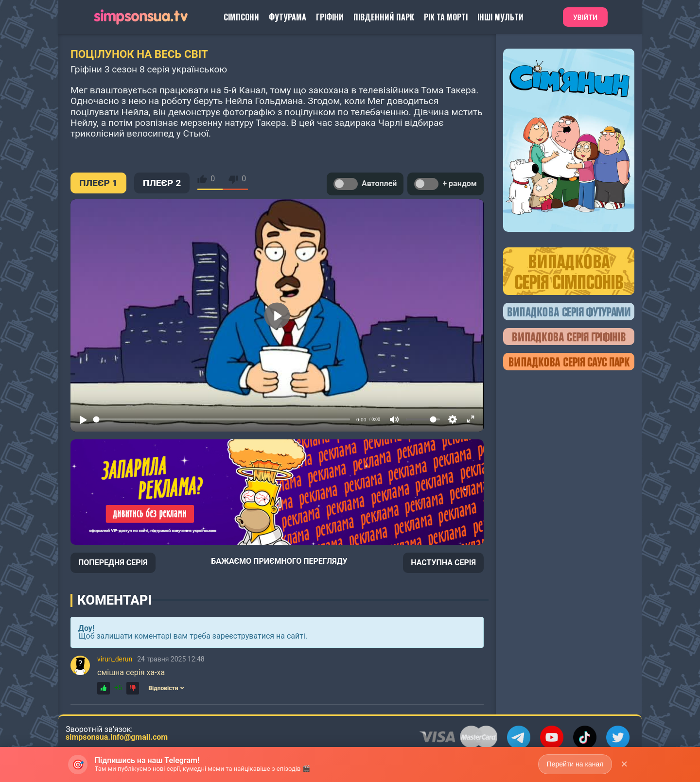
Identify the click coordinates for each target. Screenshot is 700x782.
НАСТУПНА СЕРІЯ (443, 563)
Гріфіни (330, 17)
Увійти (585, 17)
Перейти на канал (575, 764)
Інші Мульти (500, 17)
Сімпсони (241, 17)
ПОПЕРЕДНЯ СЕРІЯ (113, 563)
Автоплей (365, 184)
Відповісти (166, 688)
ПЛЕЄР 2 (162, 183)
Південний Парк (384, 17)
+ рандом (446, 184)
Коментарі (114, 600)
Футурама (288, 17)
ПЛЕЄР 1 (98, 183)
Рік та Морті (446, 17)
